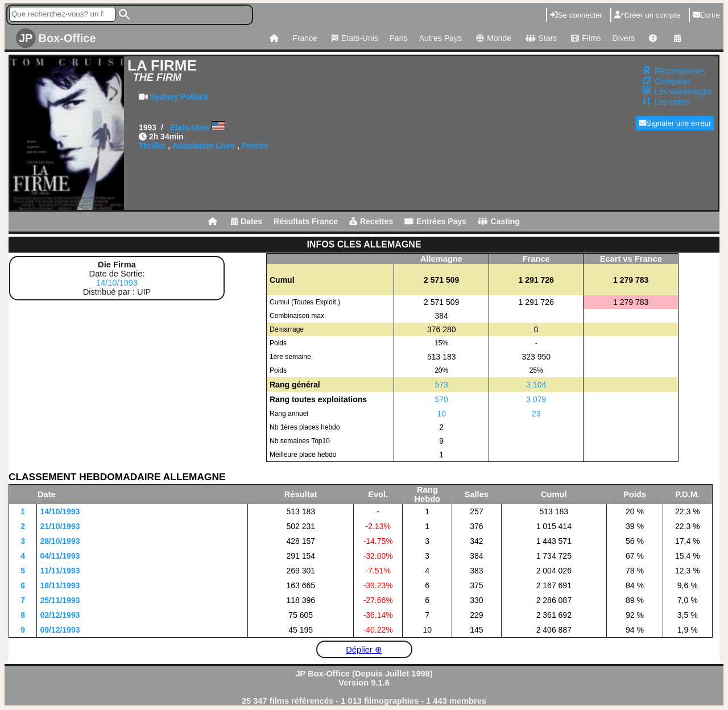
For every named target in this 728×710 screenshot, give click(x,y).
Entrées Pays (435, 221)
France (305, 38)
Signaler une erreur (675, 123)
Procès (255, 146)
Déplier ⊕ (364, 650)
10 (441, 414)
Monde (492, 38)
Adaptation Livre (204, 146)
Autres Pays (440, 38)
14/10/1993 (117, 283)
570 (442, 399)
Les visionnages (683, 92)
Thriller (152, 146)
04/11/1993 (60, 556)
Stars (540, 38)
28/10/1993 (60, 541)
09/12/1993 (60, 630)
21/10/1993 (60, 526)
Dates (247, 221)
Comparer (672, 81)
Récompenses (680, 71)
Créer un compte (647, 15)
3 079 (536, 399)
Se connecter (576, 15)
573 (442, 385)
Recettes (371, 221)
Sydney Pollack (179, 97)
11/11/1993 (60, 571)
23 (536, 414)
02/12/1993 (60, 615)
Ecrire (706, 15)
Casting (499, 221)
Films (584, 38)
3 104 (536, 385)
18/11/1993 (60, 585)
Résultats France (306, 221)
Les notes (672, 102)
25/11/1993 (60, 600)
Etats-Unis (353, 38)
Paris (399, 38)
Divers (624, 38)
